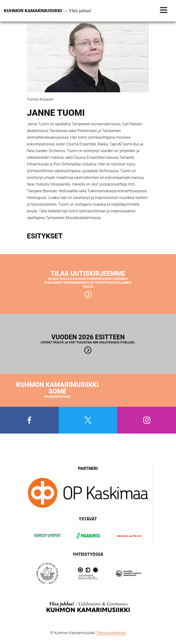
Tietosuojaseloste (111, 633)
